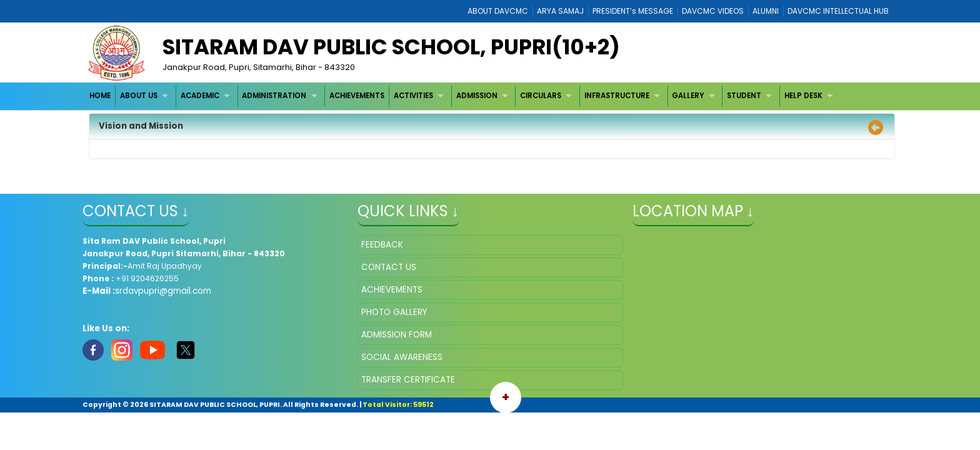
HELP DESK (803, 96)
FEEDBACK (382, 245)
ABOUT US (139, 96)
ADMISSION (477, 96)
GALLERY (688, 96)
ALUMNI (766, 11)
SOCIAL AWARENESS (402, 357)
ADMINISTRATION (274, 96)
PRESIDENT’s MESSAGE (633, 11)
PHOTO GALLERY (394, 312)
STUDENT (744, 96)
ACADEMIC (200, 96)
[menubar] (463, 96)
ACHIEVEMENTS (357, 96)
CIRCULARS (541, 96)
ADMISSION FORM (397, 335)
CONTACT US (389, 267)
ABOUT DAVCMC (498, 11)
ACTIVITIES (413, 96)
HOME (100, 96)
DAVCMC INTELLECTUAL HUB (838, 11)
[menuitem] (101, 96)
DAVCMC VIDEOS (713, 11)
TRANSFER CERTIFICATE (408, 380)
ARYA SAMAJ (560, 11)
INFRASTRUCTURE (617, 96)
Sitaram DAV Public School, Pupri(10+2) (391, 47)
